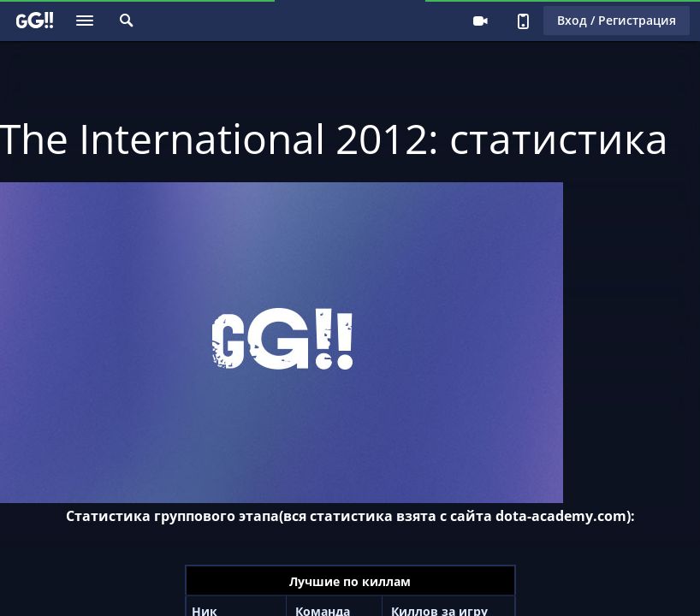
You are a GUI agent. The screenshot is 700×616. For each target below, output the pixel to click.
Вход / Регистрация (617, 20)
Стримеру (480, 21)
